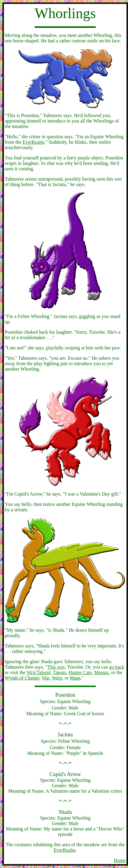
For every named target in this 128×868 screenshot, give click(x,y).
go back (117, 667)
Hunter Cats (80, 672)
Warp (57, 678)
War (46, 678)
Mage (75, 678)
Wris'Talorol (38, 672)
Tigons (59, 672)
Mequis (101, 672)
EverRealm (34, 142)
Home (120, 860)
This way (56, 667)
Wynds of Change (22, 678)
